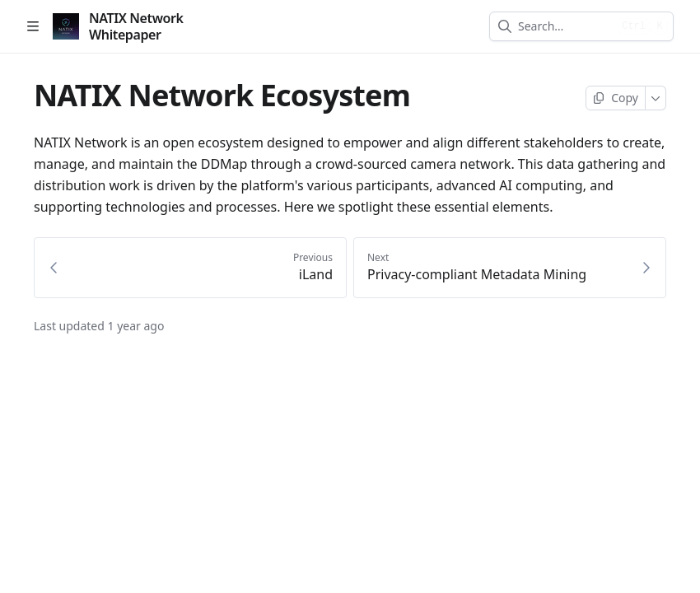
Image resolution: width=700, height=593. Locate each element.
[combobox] (565, 26)
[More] (656, 98)
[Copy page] (616, 98)
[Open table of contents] (33, 26)
